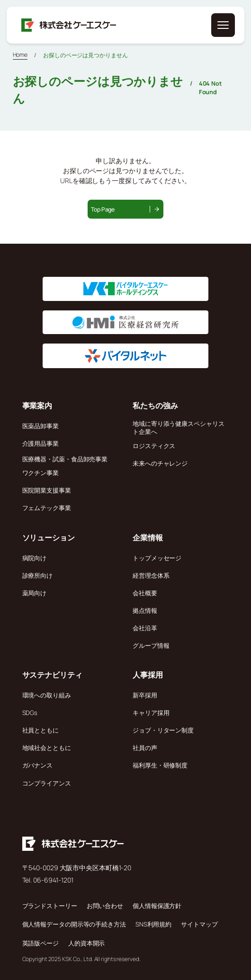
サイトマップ (199, 924)
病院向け (35, 558)
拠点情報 (145, 610)
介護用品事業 (40, 443)
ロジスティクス (154, 446)
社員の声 (145, 748)
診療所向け (38, 575)
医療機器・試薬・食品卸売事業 (65, 459)
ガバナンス (38, 765)
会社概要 (145, 593)
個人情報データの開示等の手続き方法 (74, 924)
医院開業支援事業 (47, 490)
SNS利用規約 (153, 924)
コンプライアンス (47, 783)
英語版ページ (40, 943)
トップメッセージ (157, 558)
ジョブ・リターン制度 (163, 730)
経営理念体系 (151, 575)
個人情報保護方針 (157, 906)
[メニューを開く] (223, 25)
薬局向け (35, 593)
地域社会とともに (47, 748)
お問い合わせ (105, 906)
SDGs (30, 713)
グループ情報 (151, 645)
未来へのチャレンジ (160, 463)
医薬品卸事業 (40, 426)
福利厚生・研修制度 (160, 765)
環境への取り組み (47, 695)
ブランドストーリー (50, 906)
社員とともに (40, 730)
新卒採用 (145, 695)
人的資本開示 (86, 943)
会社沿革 (145, 628)
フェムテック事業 (47, 508)
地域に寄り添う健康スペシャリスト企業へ (179, 428)
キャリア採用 (151, 713)
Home (20, 55)
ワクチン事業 (40, 473)
